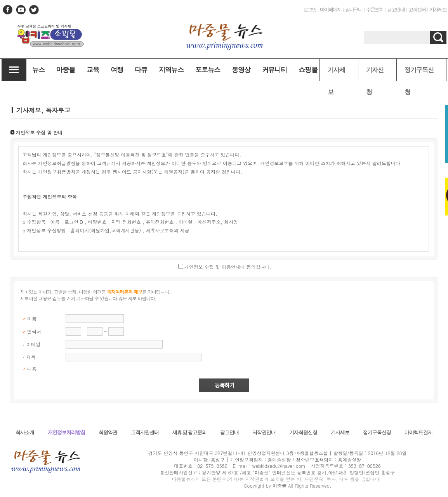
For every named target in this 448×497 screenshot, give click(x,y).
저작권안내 (264, 432)
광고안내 (396, 10)
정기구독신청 (419, 74)
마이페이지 (331, 10)
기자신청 (375, 74)
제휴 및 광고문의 (190, 432)
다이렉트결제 (418, 432)
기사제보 (438, 10)
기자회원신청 (303, 432)
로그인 (310, 10)
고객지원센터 (145, 432)
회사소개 (25, 432)
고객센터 (417, 10)
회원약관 (108, 432)
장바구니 (354, 10)
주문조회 (375, 10)
